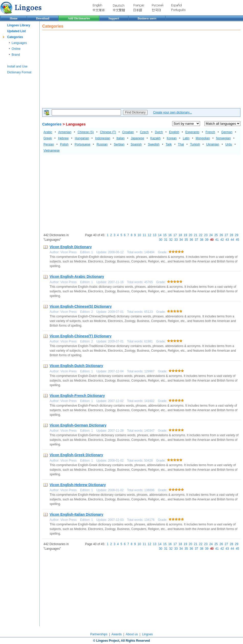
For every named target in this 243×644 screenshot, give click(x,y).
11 (144, 235)
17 (175, 235)
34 (181, 240)
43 (227, 240)
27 (226, 235)
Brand (16, 55)
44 (232, 240)
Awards (117, 634)
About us (132, 634)
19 (185, 235)
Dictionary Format (19, 72)
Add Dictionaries (79, 18)
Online (16, 49)
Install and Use (17, 66)
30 (161, 240)
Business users (147, 18)
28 (231, 235)
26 (221, 235)
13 (155, 235)
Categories (15, 37)
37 (196, 240)
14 (160, 235)
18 (180, 235)
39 (207, 240)
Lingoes (147, 634)
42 (222, 240)
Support (114, 18)
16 (170, 235)
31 (166, 240)
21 (196, 235)
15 (165, 235)
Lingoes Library (19, 25)
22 (201, 235)
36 (191, 240)
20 (190, 235)
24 (211, 235)
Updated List (16, 31)
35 (186, 240)
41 (217, 240)
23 (206, 235)
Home (14, 18)
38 (201, 240)
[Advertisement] (119, 70)
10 (139, 235)
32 (171, 240)
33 (176, 240)
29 (236, 235)
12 (150, 235)
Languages (19, 43)
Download (43, 18)
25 (216, 235)
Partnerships (99, 634)
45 (238, 240)
